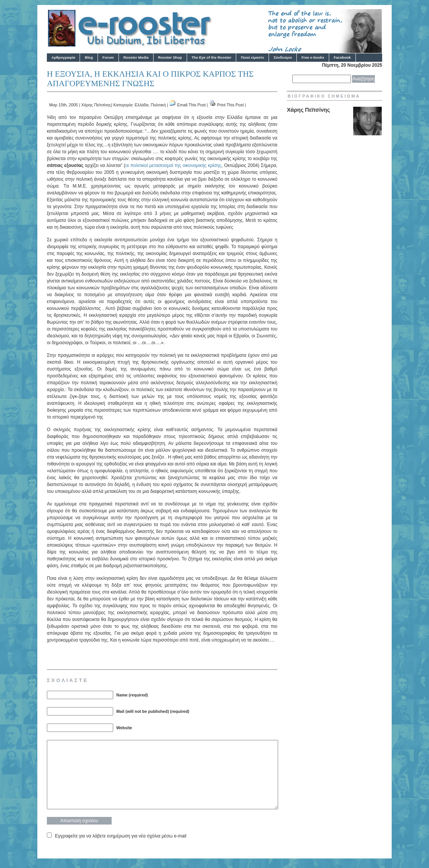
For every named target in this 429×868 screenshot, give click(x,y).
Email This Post (191, 105)
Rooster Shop (170, 57)
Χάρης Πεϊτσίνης (96, 105)
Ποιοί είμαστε (252, 57)
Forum (108, 57)
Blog (89, 57)
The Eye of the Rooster (211, 57)
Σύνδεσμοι (283, 57)
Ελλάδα (141, 105)
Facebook (342, 57)
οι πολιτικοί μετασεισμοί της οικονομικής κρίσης (173, 165)
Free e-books (313, 57)
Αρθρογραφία (63, 57)
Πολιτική (158, 105)
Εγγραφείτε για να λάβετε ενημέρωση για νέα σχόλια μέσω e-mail (121, 836)
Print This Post (231, 105)
